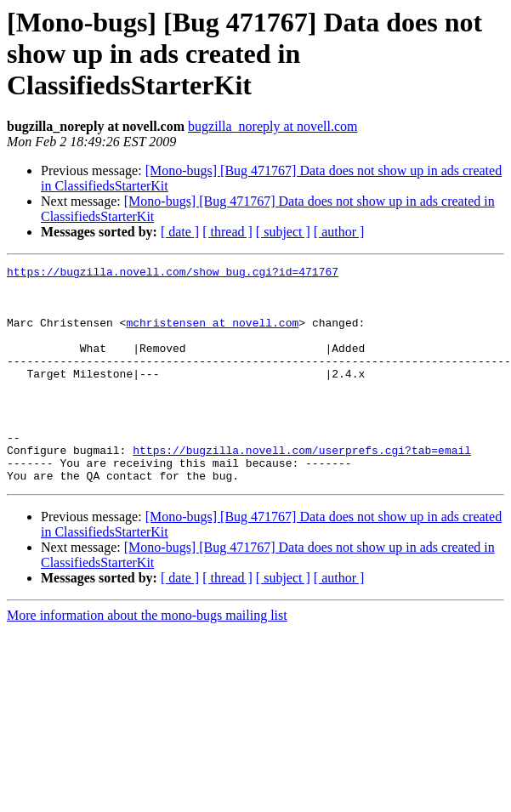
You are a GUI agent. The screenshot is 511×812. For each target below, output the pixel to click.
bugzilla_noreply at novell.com (273, 126)
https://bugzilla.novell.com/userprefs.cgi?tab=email (302, 488)
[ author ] (339, 232)
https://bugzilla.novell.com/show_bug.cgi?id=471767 (173, 274)
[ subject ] (283, 232)
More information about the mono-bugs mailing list (147, 659)
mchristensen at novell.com (212, 335)
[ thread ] (227, 232)
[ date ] (180, 232)
